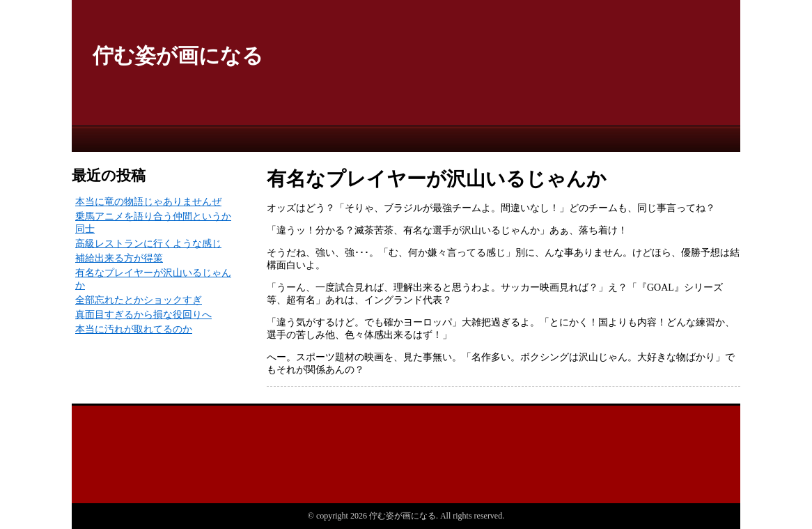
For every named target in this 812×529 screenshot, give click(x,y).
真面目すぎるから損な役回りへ (143, 315)
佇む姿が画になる (178, 55)
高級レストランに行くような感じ (148, 244)
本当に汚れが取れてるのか (134, 329)
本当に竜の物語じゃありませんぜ (148, 202)
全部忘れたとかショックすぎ (139, 300)
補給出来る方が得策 (119, 258)
